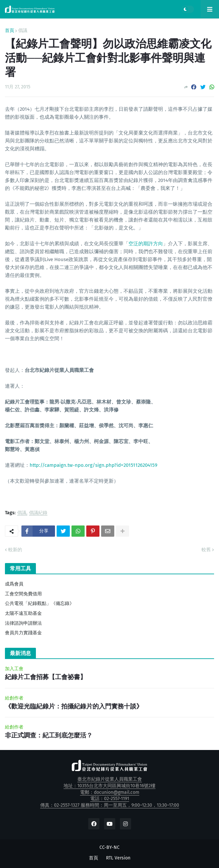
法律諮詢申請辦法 (23, 623)
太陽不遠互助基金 (23, 613)
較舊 (206, 550)
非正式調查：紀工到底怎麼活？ (49, 735)
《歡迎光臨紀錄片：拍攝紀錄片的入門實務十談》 (74, 706)
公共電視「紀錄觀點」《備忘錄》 (40, 603)
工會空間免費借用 (23, 594)
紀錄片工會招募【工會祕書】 (46, 677)
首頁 (10, 31)
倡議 (23, 31)
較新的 (15, 550)
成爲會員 (14, 584)
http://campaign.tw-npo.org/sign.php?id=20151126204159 (94, 465)
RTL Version (118, 858)
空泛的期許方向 (146, 244)
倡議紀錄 (38, 513)
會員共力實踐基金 (23, 633)
